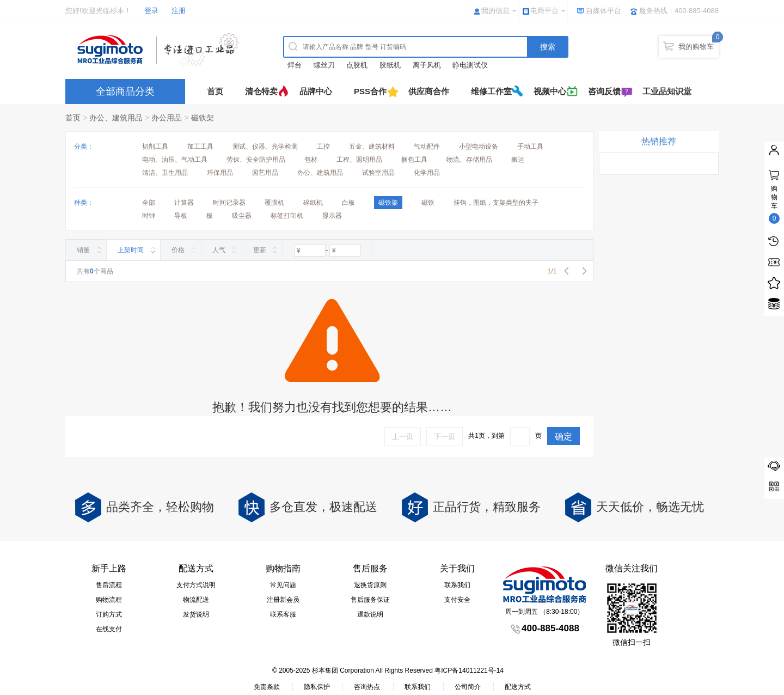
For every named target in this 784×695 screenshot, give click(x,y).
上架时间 (131, 250)
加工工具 (200, 147)
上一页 (403, 437)
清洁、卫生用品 (165, 173)
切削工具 (155, 147)
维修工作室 (491, 91)
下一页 (445, 437)
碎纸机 (313, 203)
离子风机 (427, 65)
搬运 (518, 160)
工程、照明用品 (359, 160)
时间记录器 (229, 203)
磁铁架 (203, 118)
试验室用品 (378, 173)
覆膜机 (274, 203)
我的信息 (495, 11)
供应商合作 (429, 91)
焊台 (295, 65)
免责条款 (267, 687)
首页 (215, 91)
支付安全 (457, 600)
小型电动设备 (479, 147)
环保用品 (220, 173)
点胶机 (357, 65)
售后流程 (109, 585)
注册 (179, 11)
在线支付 (109, 629)
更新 (260, 250)
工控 (323, 147)
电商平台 (544, 11)
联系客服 (283, 614)
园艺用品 (265, 173)
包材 (311, 160)
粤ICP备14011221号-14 (469, 670)
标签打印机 (287, 216)
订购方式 (109, 614)
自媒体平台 (604, 11)
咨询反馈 (604, 91)
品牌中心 (316, 91)
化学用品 (427, 173)
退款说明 (370, 614)
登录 (151, 11)
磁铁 (428, 203)
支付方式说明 (196, 585)
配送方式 (518, 687)
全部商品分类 (125, 92)
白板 (348, 203)
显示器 (332, 216)
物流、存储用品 (469, 160)
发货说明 (196, 614)
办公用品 (167, 118)
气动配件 (427, 147)
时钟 (149, 216)
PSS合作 (370, 91)
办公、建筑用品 (116, 118)
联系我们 (457, 585)
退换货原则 (370, 585)
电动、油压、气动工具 (175, 160)
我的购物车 (696, 47)
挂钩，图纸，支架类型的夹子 (496, 203)
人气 (219, 250)
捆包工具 (414, 160)
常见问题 (283, 585)
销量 (83, 250)
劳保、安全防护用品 (256, 160)
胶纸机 (390, 65)
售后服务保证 (370, 600)
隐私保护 (317, 687)
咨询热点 (367, 687)
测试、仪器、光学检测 (265, 147)
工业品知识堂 (667, 91)
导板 (181, 216)
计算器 (184, 203)
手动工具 (530, 147)
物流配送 (196, 600)
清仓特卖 (261, 91)
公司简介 (468, 687)
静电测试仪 (470, 65)
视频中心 (550, 91)
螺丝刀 (324, 65)
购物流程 (109, 600)
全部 (149, 203)
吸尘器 (242, 216)
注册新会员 (283, 600)
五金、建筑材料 (372, 147)
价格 (178, 250)
